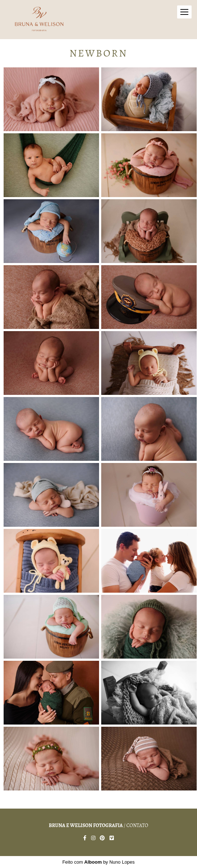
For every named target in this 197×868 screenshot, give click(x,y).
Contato (137, 826)
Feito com (98, 862)
